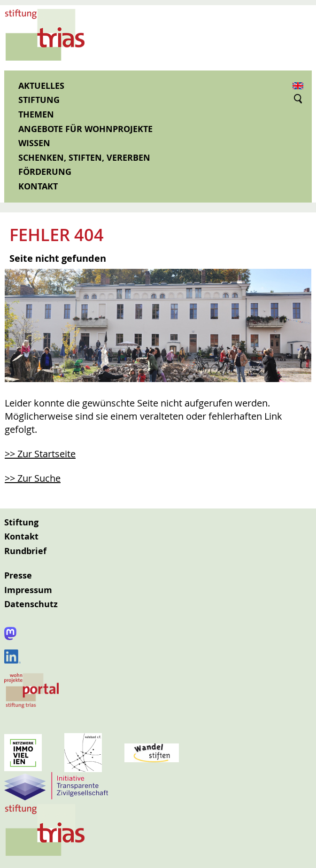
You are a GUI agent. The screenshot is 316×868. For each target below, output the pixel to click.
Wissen (34, 143)
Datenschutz (31, 604)
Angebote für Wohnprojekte (85, 129)
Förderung (45, 172)
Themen (36, 114)
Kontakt (38, 186)
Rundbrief (25, 551)
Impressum (28, 590)
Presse (18, 575)
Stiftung (39, 100)
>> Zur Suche (33, 478)
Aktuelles (41, 86)
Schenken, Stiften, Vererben (84, 158)
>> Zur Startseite (40, 454)
